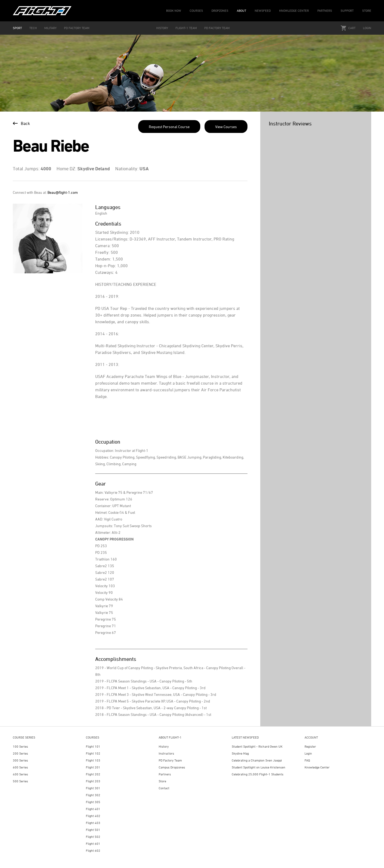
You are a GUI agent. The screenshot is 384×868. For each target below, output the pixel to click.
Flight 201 (93, 767)
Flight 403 (93, 823)
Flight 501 (93, 830)
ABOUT (241, 11)
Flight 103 (93, 760)
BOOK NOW (174, 11)
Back (21, 123)
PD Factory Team (170, 760)
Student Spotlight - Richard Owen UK (257, 746)
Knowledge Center (317, 767)
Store (162, 781)
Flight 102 (93, 753)
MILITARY (50, 28)
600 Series (20, 767)
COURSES (196, 11)
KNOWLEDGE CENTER (294, 11)
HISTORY (162, 28)
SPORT (17, 28)
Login (367, 28)
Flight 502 (93, 837)
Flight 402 (93, 816)
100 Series (20, 746)
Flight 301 (93, 788)
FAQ (307, 760)
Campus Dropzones (172, 767)
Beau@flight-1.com (63, 192)
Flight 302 (93, 795)
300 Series (20, 760)
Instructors (166, 753)
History (164, 746)
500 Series (20, 781)
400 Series (20, 774)
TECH (33, 28)
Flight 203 (93, 781)
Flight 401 (93, 809)
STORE (367, 11)
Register (310, 746)
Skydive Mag (240, 753)
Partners (165, 774)
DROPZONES (220, 11)
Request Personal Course (169, 127)
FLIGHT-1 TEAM (186, 28)
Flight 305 (93, 802)
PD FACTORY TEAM (77, 28)
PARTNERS (325, 11)
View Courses (226, 127)
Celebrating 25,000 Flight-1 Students (258, 774)
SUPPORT (347, 11)
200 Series (20, 753)
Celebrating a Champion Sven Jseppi (257, 760)
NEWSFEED (263, 11)
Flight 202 (93, 774)
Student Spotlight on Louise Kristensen (259, 767)
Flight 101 (93, 746)
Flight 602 (93, 851)
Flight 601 (93, 844)
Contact (164, 788)
